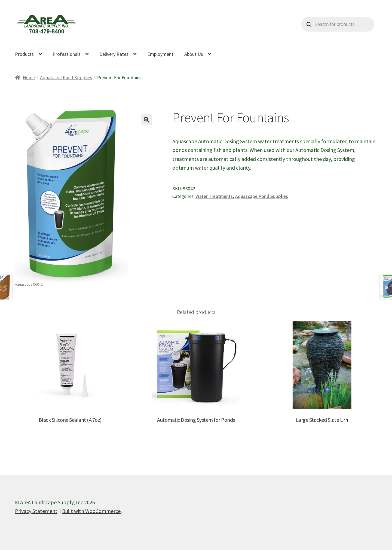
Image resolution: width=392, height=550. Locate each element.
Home (29, 78)
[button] (146, 120)
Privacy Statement (36, 511)
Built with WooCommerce (91, 511)
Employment (160, 54)
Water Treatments (214, 196)
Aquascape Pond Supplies (66, 78)
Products (24, 54)
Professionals (67, 54)
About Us (194, 54)
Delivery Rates (114, 54)
